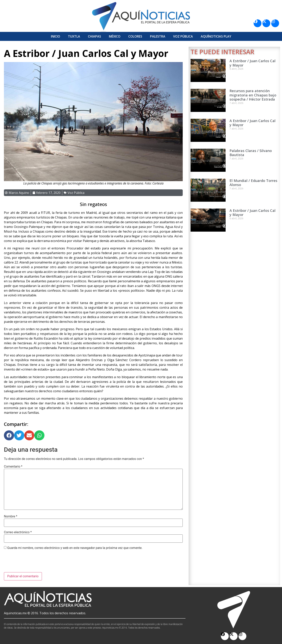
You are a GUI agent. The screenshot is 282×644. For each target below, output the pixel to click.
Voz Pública (183, 36)
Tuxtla (74, 36)
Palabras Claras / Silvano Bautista (251, 153)
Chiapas (94, 36)
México (115, 36)
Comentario (13, 467)
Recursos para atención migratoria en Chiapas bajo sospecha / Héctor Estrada (253, 95)
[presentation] (34, 563)
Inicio (56, 36)
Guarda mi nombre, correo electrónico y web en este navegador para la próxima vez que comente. (75, 548)
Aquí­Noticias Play (216, 36)
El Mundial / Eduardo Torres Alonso (253, 183)
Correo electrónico (18, 532)
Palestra (158, 36)
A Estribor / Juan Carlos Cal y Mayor (253, 63)
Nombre (11, 516)
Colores (135, 36)
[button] (9, 435)
